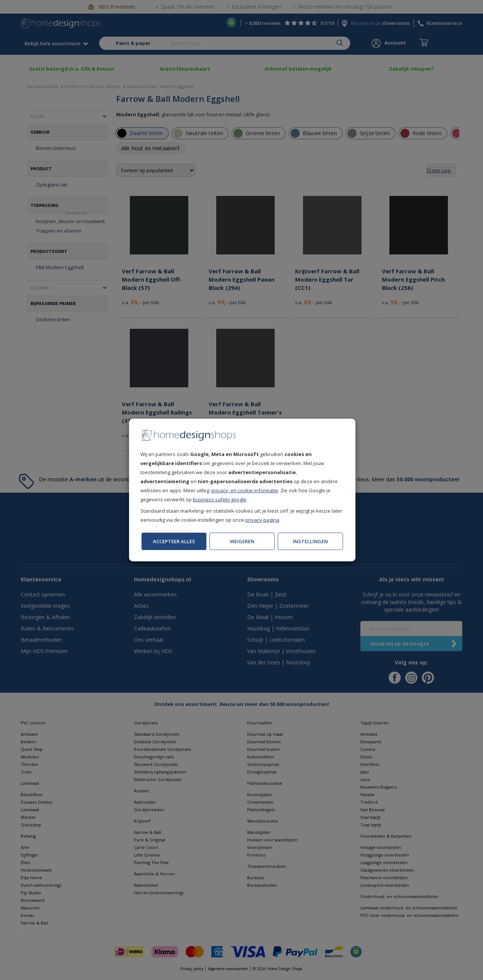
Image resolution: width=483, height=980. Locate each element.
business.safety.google (220, 499)
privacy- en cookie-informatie (245, 490)
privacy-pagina (262, 520)
